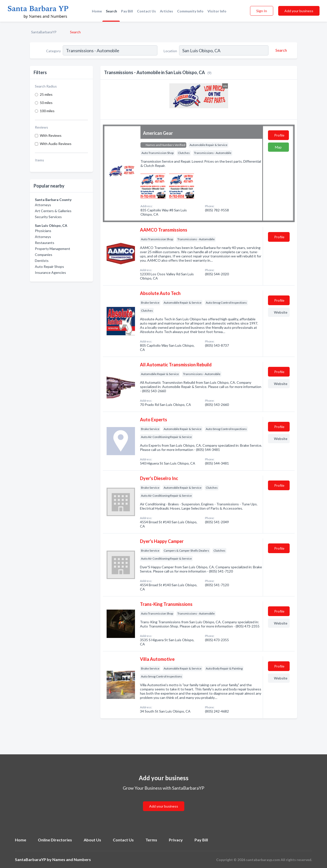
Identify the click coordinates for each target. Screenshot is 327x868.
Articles (166, 11)
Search (111, 11)
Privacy (176, 840)
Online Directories (55, 840)
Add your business (299, 11)
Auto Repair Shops (49, 266)
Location (170, 51)
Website (281, 312)
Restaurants (45, 243)
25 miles (46, 94)
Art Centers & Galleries (53, 211)
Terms (151, 840)
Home (97, 11)
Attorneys (43, 205)
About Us (92, 840)
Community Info (190, 11)
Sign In (262, 11)
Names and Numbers (72, 859)
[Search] (280, 50)
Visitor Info (217, 11)
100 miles (47, 111)
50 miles (46, 103)
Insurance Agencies (50, 272)
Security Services (48, 217)
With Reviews (51, 135)
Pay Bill (127, 11)
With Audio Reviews (56, 144)
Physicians (43, 231)
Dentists (42, 261)
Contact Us (146, 11)
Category (53, 51)
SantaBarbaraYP (44, 32)
